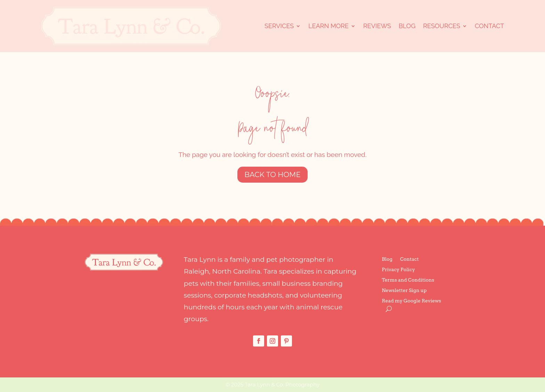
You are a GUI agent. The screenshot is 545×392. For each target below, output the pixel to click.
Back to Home (272, 175)
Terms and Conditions (408, 280)
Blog (407, 26)
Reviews (377, 26)
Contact (489, 26)
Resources (442, 26)
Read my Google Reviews (412, 301)
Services (279, 26)
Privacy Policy (398, 270)
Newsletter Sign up (404, 290)
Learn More (328, 26)
